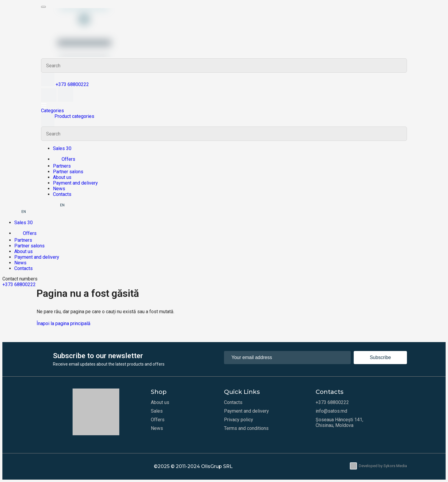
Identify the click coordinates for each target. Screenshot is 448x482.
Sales (157, 411)
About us (62, 177)
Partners (62, 166)
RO (54, 205)
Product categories (68, 120)
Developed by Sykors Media (378, 466)
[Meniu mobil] (43, 7)
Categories (53, 111)
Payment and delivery (75, 183)
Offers (64, 159)
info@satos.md (331, 411)
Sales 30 (62, 148)
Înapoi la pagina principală (64, 323)
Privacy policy (239, 420)
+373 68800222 (72, 84)
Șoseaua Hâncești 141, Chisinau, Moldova (339, 422)
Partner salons (68, 172)
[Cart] (65, 100)
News (59, 189)
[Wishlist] (49, 100)
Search (400, 65)
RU (46, 205)
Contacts (62, 194)
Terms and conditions (246, 428)
